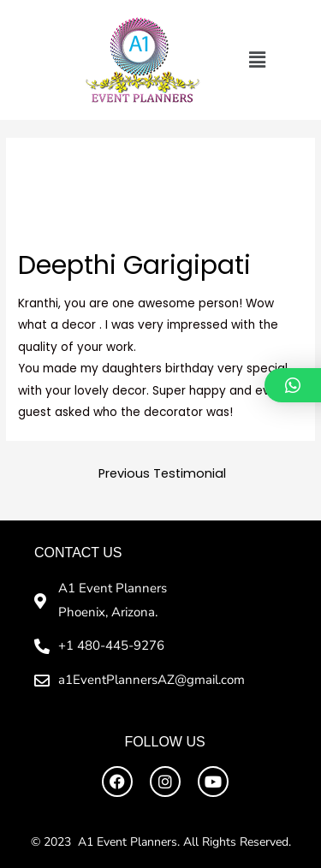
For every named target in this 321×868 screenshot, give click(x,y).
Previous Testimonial (162, 473)
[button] (257, 60)
